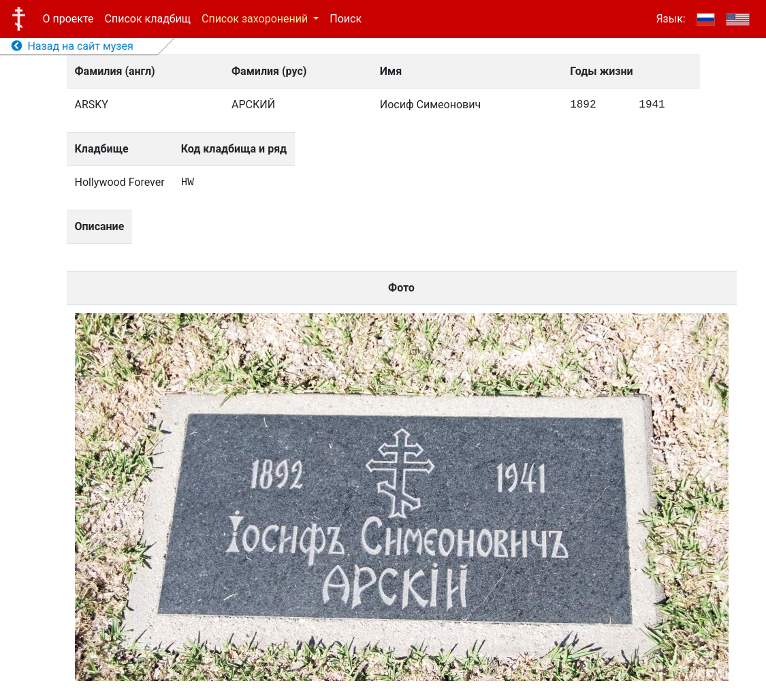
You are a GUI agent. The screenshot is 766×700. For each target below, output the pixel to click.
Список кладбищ (148, 19)
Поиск (346, 19)
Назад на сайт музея (73, 46)
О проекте (68, 19)
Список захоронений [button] (256, 19)
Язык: (670, 19)
